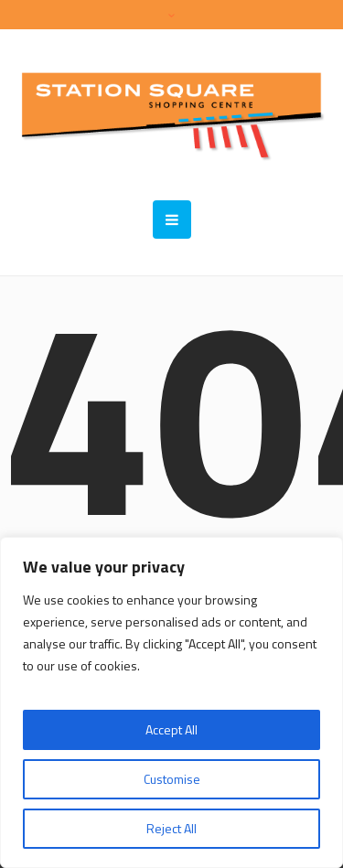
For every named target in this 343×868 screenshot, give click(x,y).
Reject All (171, 828)
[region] (171, 702)
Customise (172, 779)
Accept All (171, 729)
